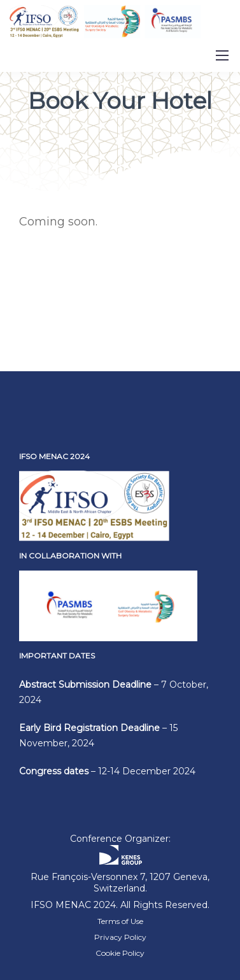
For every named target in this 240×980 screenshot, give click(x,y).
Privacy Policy (120, 937)
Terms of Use (120, 921)
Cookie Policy (120, 953)
